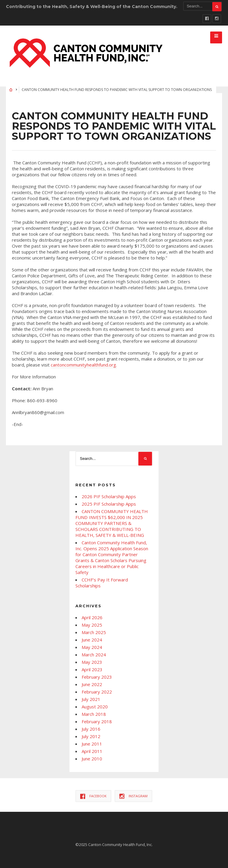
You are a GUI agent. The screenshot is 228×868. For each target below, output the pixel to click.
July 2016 (91, 729)
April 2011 (92, 751)
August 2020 (95, 707)
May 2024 (92, 647)
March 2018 (94, 714)
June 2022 (92, 684)
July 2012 (91, 736)
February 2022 (97, 692)
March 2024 (94, 655)
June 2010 (92, 759)
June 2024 (92, 640)
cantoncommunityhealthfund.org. (84, 365)
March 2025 (94, 632)
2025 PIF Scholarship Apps (109, 504)
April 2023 (92, 669)
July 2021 (91, 699)
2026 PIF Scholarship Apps (109, 496)
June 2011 (92, 744)
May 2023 (92, 662)
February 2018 (97, 721)
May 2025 (92, 625)
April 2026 (92, 617)
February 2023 (97, 677)
